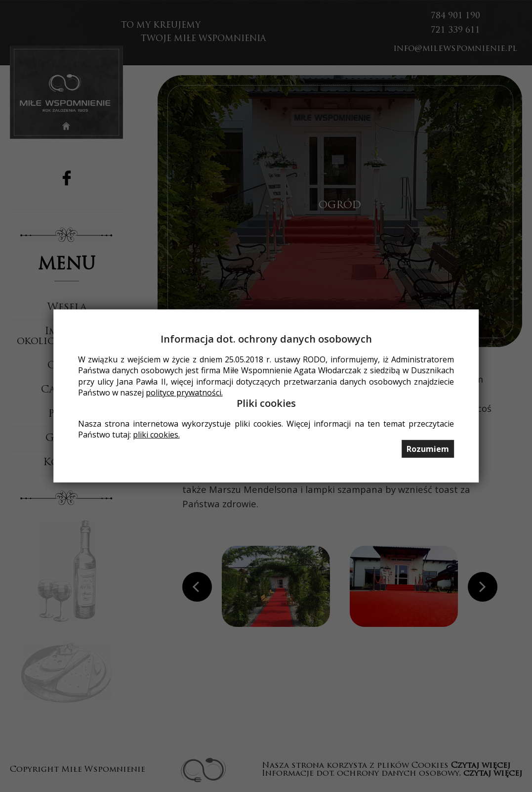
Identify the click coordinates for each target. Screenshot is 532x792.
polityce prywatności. (184, 393)
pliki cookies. (156, 435)
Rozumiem (428, 449)
